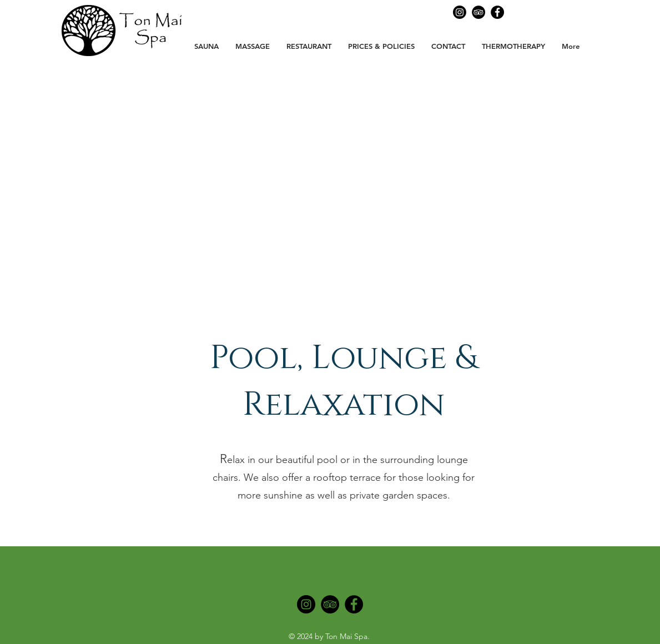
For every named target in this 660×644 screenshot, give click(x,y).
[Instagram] (306, 604)
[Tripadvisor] (330, 604)
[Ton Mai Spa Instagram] (460, 12)
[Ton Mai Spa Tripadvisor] (478, 12)
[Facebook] (497, 12)
